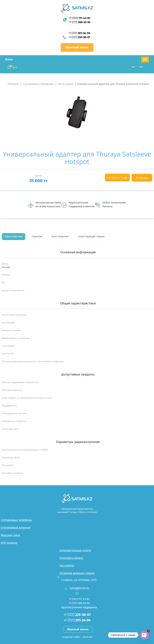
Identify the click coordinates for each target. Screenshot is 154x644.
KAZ (133, 67)
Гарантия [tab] (37, 236)
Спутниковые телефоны (38, 84)
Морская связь (10, 535)
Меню (9, 59)
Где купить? (67, 566)
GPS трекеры (9, 543)
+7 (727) (79, 33)
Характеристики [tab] (14, 236)
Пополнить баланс (71, 558)
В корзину (142, 178)
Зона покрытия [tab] (60, 236)
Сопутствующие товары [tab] (91, 236)
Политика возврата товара (77, 573)
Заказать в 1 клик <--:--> (117, 179)
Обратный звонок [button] (77, 47)
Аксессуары (66, 84)
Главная (13, 84)
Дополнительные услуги (75, 550)
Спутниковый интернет (16, 528)
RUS (141, 67)
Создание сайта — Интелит (77, 637)
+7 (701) (80, 18)
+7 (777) (80, 22)
